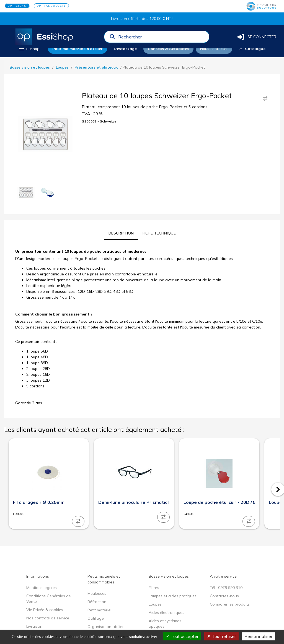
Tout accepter (182, 636)
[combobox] (162, 38)
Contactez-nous (224, 596)
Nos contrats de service (48, 618)
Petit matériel (99, 610)
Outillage (96, 618)
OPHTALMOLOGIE (51, 6)
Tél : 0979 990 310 (226, 588)
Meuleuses (97, 593)
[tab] (121, 233)
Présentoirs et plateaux (96, 67)
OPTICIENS (17, 6)
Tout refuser (221, 636)
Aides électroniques (166, 612)
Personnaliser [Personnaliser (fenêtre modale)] (258, 636)
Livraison (34, 626)
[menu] (29, 49)
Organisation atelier (106, 627)
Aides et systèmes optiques (165, 624)
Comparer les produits (230, 604)
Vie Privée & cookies (45, 610)
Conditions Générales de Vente (49, 599)
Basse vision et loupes (30, 67)
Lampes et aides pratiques (173, 596)
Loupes (62, 67)
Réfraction (97, 602)
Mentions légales (42, 588)
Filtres (154, 588)
